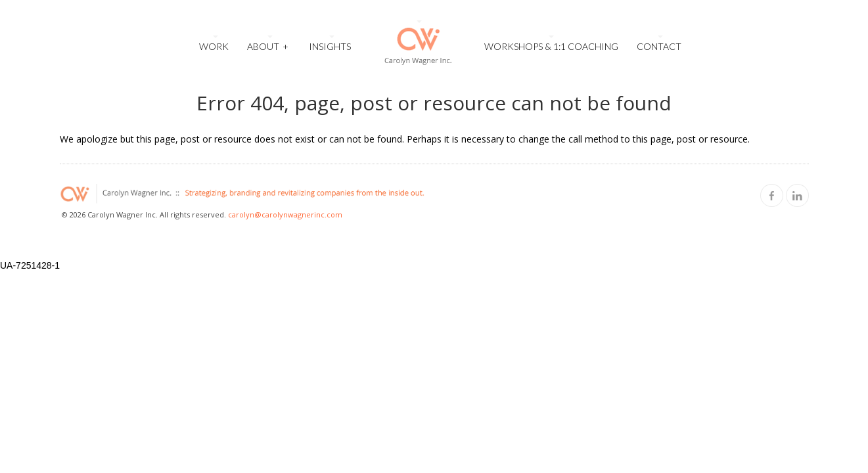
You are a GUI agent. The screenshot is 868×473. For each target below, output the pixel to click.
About (268, 45)
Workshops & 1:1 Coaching (551, 46)
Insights (330, 46)
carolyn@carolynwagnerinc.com (285, 214)
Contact (659, 46)
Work (214, 46)
